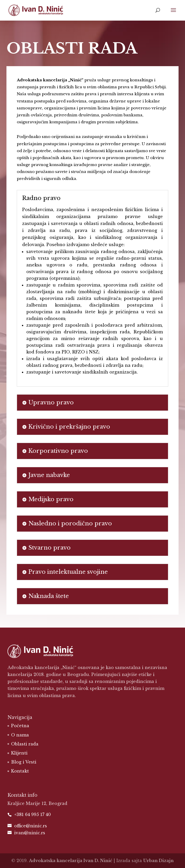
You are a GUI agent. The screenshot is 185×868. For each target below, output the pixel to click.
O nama (20, 735)
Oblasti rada (25, 744)
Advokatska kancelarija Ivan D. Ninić (71, 861)
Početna (20, 726)
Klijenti (19, 753)
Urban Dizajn (158, 861)
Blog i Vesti (24, 762)
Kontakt (20, 771)
